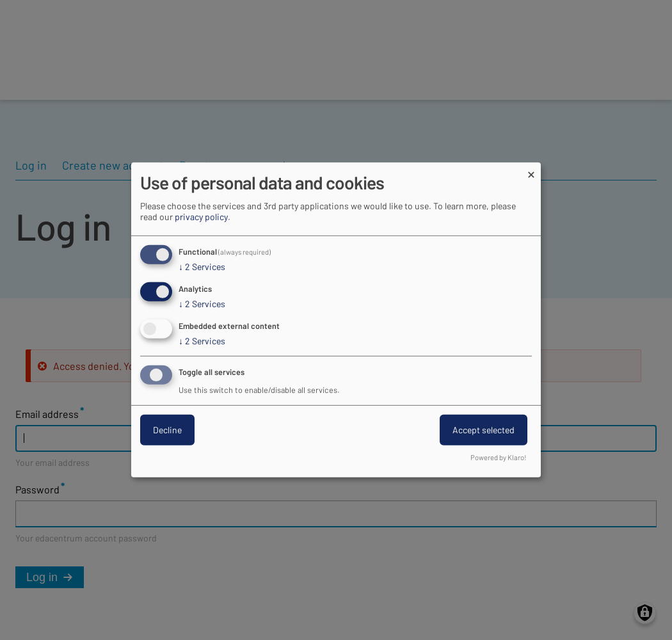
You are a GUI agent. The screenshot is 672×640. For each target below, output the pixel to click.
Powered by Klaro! (499, 457)
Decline (167, 430)
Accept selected (484, 430)
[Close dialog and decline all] (531, 171)
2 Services (202, 267)
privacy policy (201, 217)
